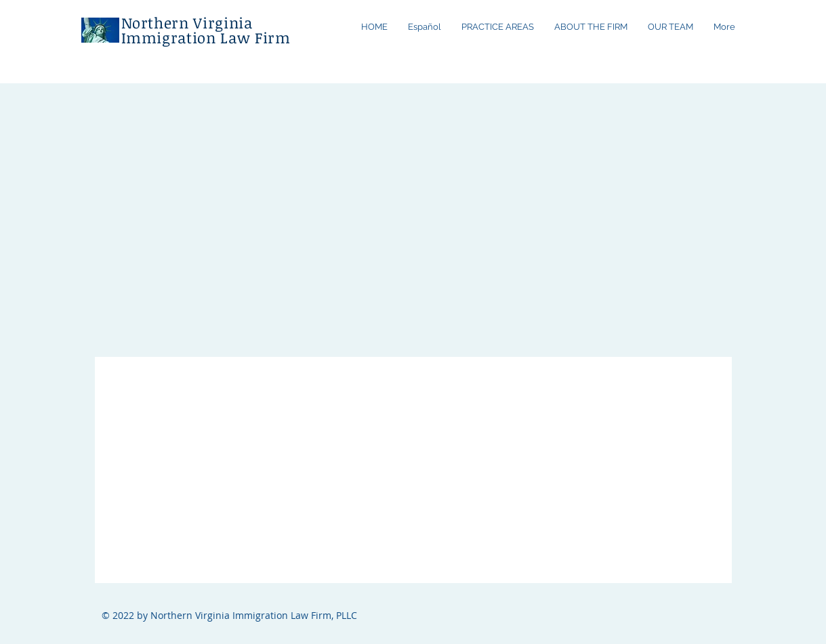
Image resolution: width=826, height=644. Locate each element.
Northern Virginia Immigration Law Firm (206, 30)
